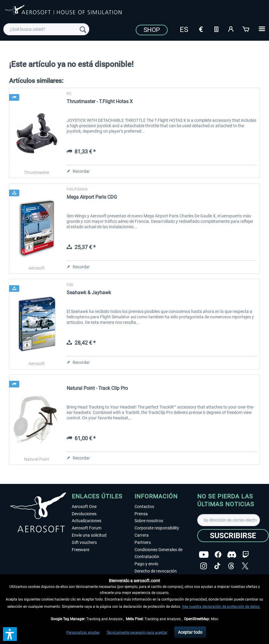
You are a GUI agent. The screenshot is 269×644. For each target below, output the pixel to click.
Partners (143, 542)
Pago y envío (146, 564)
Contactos (144, 507)
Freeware (81, 550)
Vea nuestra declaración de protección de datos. (221, 607)
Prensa (141, 514)
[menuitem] (46, 29)
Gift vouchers (84, 542)
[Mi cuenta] (231, 29)
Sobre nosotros (149, 521)
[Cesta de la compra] (246, 29)
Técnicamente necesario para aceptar (137, 633)
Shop (152, 30)
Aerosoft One (84, 507)
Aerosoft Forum (87, 528)
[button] (10, 634)
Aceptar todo (190, 632)
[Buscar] (83, 29)
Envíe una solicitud (89, 535)
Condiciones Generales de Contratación (158, 553)
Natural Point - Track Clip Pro (97, 388)
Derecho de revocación (156, 571)
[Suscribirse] (233, 536)
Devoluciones (84, 514)
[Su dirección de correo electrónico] (229, 520)
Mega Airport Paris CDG (92, 197)
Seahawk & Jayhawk (89, 293)
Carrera (142, 535)
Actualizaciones (87, 521)
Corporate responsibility (157, 528)
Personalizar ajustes (83, 633)
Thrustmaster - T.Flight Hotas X (100, 101)
